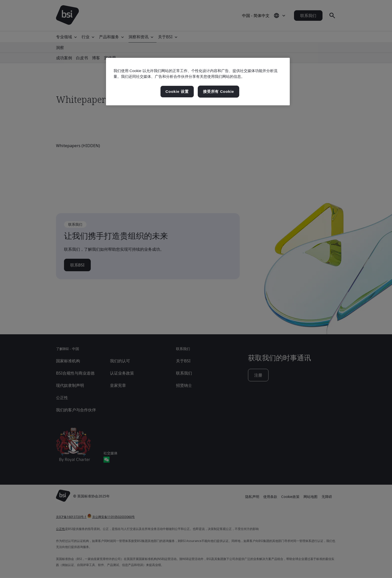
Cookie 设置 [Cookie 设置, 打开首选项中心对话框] (177, 91)
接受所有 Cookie (218, 91)
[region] (198, 82)
